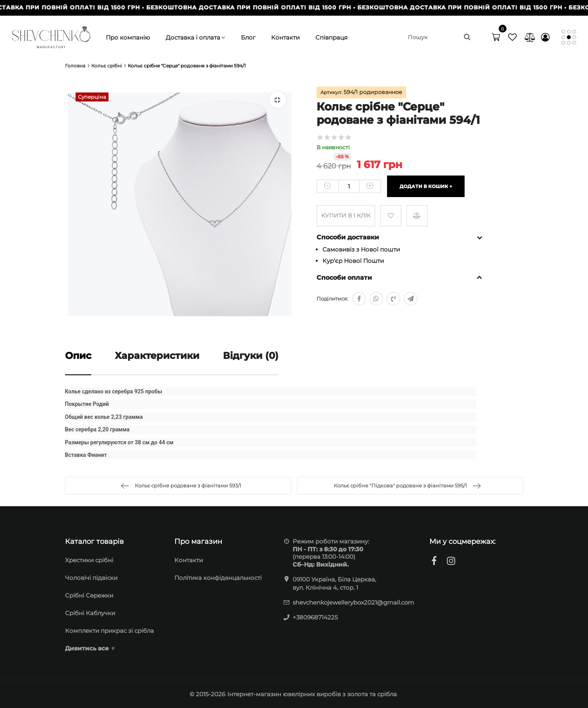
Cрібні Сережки (89, 595)
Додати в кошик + (426, 186)
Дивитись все (87, 648)
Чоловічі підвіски (91, 578)
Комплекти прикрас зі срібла (109, 631)
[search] (439, 37)
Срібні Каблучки (90, 613)
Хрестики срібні (89, 560)
